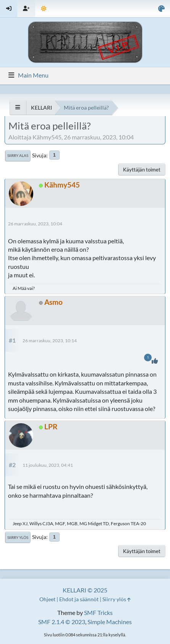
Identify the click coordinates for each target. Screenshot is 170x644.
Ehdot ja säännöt (79, 599)
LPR (51, 426)
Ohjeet (47, 599)
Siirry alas (18, 155)
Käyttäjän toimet (142, 170)
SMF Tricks (98, 612)
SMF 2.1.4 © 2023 (62, 622)
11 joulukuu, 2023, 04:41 (48, 465)
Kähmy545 (62, 185)
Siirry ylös (18, 537)
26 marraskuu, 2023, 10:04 (35, 224)
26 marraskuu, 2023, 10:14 (50, 341)
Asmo (53, 302)
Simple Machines (110, 622)
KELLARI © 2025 (85, 590)
